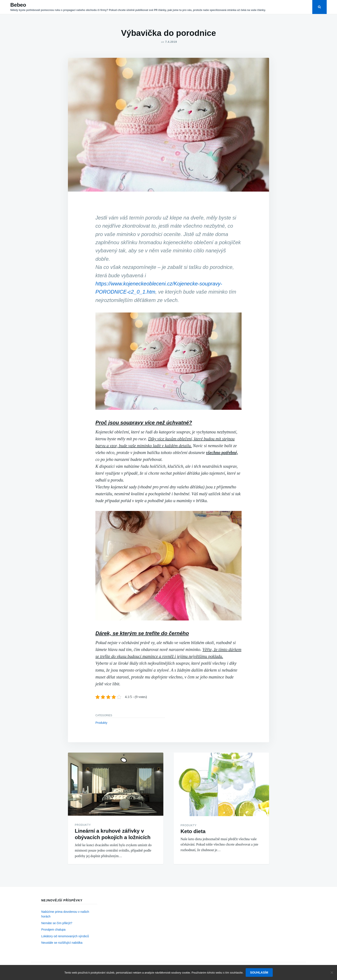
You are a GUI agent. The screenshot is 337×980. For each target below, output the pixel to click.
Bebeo (18, 5)
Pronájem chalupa (53, 930)
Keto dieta (193, 831)
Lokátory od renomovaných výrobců (65, 936)
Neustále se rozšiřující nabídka (62, 943)
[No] (332, 972)
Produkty (101, 723)
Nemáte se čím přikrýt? (57, 923)
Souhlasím (259, 972)
